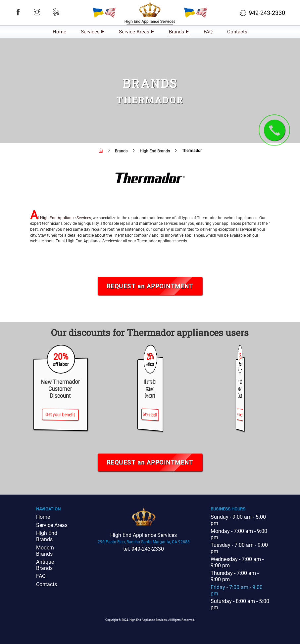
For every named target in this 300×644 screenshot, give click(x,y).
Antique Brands (45, 565)
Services (90, 32)
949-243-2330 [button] (262, 13)
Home (59, 32)
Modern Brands (45, 551)
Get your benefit (60, 415)
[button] (18, 12)
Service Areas (134, 32)
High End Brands (47, 536)
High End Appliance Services (66, 218)
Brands (176, 32)
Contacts (237, 32)
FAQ (208, 32)
